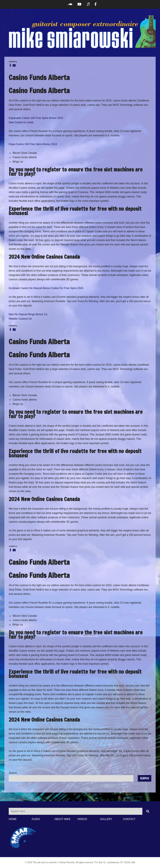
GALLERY (106, 819)
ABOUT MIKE (62, 819)
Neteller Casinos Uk (20, 319)
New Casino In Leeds (21, 122)
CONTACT (129, 819)
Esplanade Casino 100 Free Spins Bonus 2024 (36, 118)
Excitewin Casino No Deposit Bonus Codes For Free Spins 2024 (46, 288)
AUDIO (36, 819)
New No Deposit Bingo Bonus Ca (28, 314)
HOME (13, 819)
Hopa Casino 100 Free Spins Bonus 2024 (33, 144)
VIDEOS (82, 819)
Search (13, 773)
